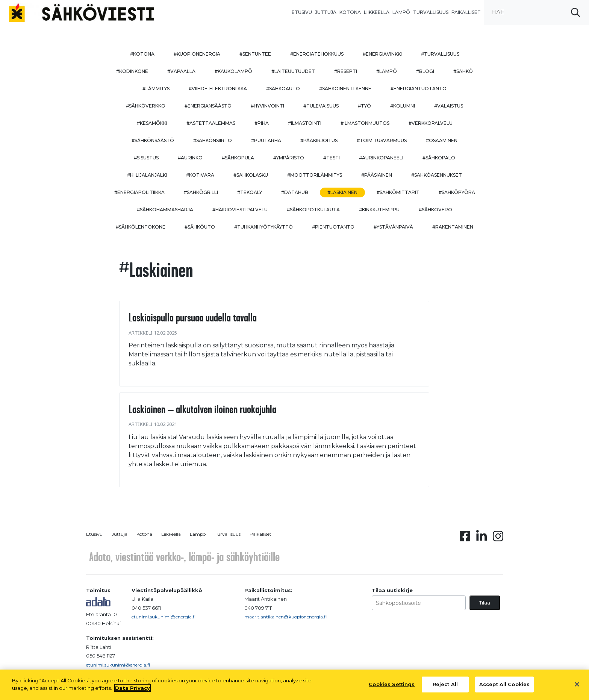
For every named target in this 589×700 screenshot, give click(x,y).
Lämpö (401, 12)
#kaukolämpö (233, 71)
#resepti (346, 71)
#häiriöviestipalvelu (240, 210)
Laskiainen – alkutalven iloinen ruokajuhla (202, 409)
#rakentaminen (453, 227)
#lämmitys (156, 89)
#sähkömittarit (398, 192)
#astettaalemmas (211, 123)
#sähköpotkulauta (313, 210)
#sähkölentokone (141, 227)
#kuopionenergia (197, 54)
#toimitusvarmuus (382, 140)
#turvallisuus (440, 54)
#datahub (295, 192)
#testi (332, 158)
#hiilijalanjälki (147, 175)
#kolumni (403, 106)
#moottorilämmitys (315, 175)
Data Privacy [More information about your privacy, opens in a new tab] (132, 691)
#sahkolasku (251, 175)
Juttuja (326, 12)
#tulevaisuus (321, 106)
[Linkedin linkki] (481, 538)
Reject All (445, 687)
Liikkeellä (377, 12)
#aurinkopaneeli (381, 158)
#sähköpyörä (457, 192)
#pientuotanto (333, 227)
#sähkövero (435, 210)
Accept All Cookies (504, 687)
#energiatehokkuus (317, 54)
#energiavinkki (382, 54)
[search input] (536, 12)
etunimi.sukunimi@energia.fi (164, 617)
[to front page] (82, 12)
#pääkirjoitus (319, 140)
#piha (262, 123)
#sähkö (463, 71)
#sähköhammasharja (165, 210)
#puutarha (266, 140)
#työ (364, 106)
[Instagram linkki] (498, 538)
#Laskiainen (342, 192)
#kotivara (200, 175)
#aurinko (190, 158)
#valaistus (449, 106)
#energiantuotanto (419, 89)
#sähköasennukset (437, 175)
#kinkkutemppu (379, 210)
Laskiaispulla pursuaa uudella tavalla (193, 317)
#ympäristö (289, 158)
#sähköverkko (146, 106)
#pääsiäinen (377, 175)
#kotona (142, 54)
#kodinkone (132, 71)
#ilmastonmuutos (365, 123)
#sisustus (146, 158)
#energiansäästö (208, 106)
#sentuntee (255, 54)
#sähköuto (200, 227)
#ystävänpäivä (393, 227)
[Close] (577, 687)
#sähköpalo (439, 158)
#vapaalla (181, 71)
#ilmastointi (305, 123)
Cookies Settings (392, 687)
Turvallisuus (431, 12)
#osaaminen (442, 140)
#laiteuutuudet (293, 71)
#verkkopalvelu (431, 123)
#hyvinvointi (267, 106)
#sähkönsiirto (213, 140)
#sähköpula (238, 158)
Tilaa (485, 603)
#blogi (425, 71)
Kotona (350, 12)
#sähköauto (283, 89)
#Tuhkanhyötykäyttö (263, 227)
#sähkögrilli (201, 192)
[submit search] (575, 12)
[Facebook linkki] (465, 538)
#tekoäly (250, 192)
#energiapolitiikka (139, 192)
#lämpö (387, 71)
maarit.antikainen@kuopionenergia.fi (285, 617)
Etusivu (302, 12)
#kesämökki (152, 123)
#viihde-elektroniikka (218, 89)
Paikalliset (466, 12)
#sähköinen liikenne (345, 89)
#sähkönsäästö (153, 140)
